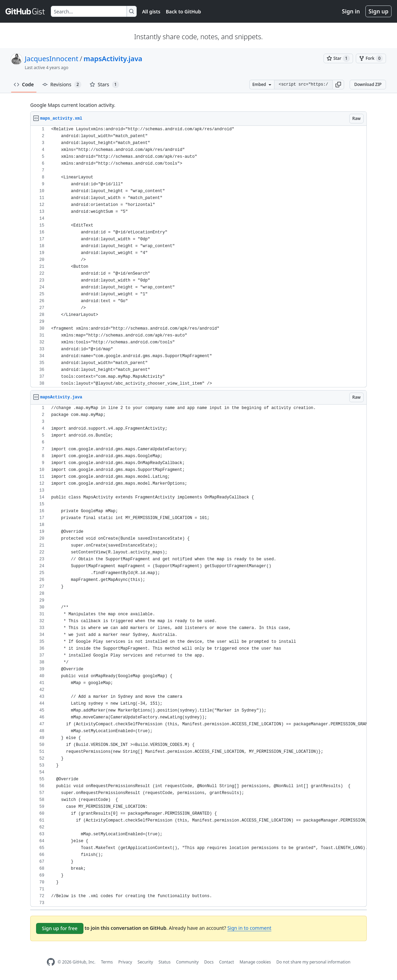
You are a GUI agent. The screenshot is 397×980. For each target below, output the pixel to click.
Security (145, 962)
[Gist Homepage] (25, 11)
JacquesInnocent (52, 59)
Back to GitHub (183, 12)
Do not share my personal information (314, 962)
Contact (226, 962)
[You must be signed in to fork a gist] (371, 58)
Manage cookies (255, 962)
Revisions (62, 85)
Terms (107, 962)
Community (188, 962)
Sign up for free (60, 928)
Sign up (378, 11)
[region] (198, 257)
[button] (338, 85)
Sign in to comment (249, 928)
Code (24, 84)
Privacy (125, 962)
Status (165, 962)
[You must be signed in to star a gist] (338, 58)
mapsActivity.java (113, 59)
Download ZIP (368, 84)
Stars (104, 85)
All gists (151, 12)
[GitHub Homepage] (51, 962)
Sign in (351, 11)
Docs (209, 962)
